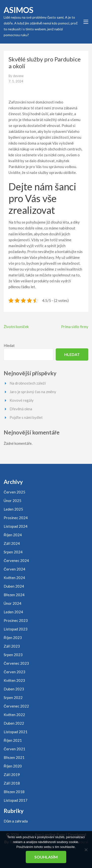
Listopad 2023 (16, 629)
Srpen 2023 (13, 655)
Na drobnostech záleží (28, 383)
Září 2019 (12, 775)
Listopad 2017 (16, 800)
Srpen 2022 (13, 697)
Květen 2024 (14, 578)
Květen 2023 (14, 680)
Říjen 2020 (13, 766)
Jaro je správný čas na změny (33, 392)
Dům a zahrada (16, 821)
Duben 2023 (14, 689)
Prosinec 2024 (16, 518)
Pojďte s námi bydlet (26, 417)
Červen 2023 (14, 672)
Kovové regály (22, 400)
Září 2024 (12, 543)
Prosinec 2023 (16, 620)
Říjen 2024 (13, 535)
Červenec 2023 (16, 663)
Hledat (9, 345)
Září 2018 (12, 783)
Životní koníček (16, 327)
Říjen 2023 (13, 638)
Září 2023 (12, 646)
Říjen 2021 (13, 740)
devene (18, 76)
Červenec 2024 (16, 560)
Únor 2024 (13, 603)
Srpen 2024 (13, 552)
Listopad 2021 (16, 732)
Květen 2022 (14, 715)
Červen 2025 (14, 492)
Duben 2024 (14, 586)
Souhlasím (46, 857)
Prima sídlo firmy (75, 327)
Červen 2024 (14, 569)
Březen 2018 (14, 792)
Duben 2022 (14, 723)
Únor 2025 (13, 501)
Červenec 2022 (16, 706)
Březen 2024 (14, 595)
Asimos (19, 10)
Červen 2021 (14, 749)
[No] (86, 850)
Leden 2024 (13, 612)
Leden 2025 (13, 509)
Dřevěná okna (21, 409)
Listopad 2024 (16, 526)
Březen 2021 (14, 757)
